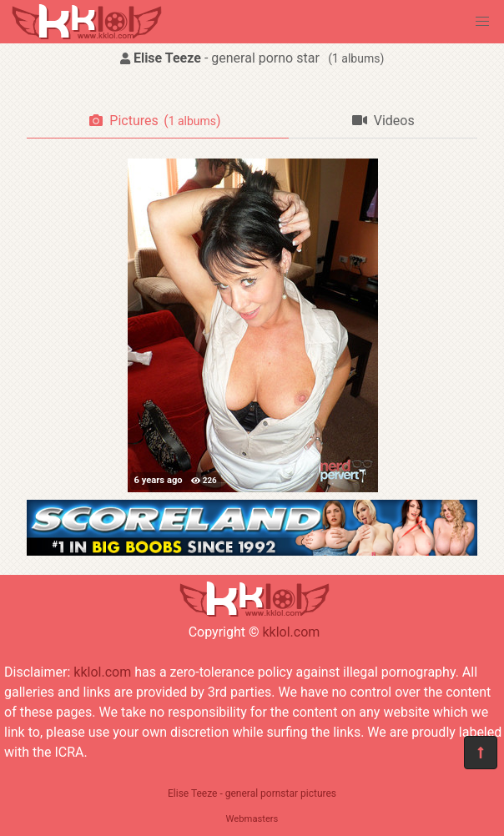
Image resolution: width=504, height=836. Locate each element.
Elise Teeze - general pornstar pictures (252, 793)
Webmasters (252, 819)
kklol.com (291, 632)
